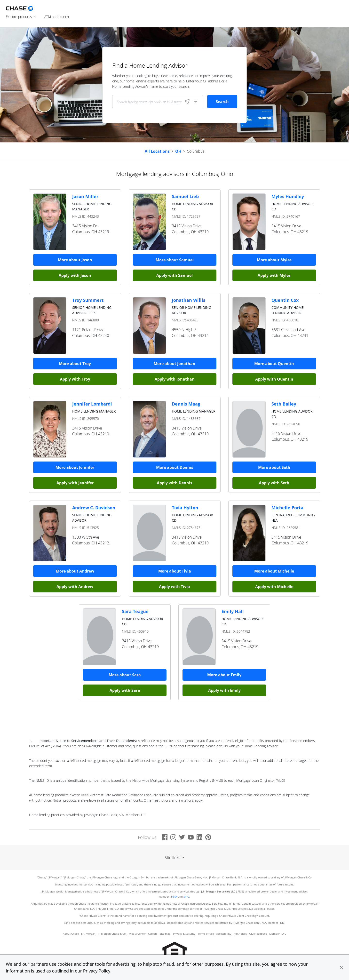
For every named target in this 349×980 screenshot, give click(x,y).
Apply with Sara (125, 690)
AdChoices (240, 934)
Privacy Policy (97, 971)
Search (222, 102)
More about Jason (75, 260)
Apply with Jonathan (175, 379)
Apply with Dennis (174, 483)
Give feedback (258, 934)
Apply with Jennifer (75, 483)
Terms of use (206, 934)
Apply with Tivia (174, 587)
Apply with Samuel (174, 275)
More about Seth (274, 467)
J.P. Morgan (88, 934)
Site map (165, 934)
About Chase (71, 934)
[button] (341, 967)
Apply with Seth (274, 483)
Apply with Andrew (75, 587)
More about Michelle (274, 571)
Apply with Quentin (274, 379)
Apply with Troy (75, 379)
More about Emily (224, 675)
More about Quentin (274, 364)
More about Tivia (175, 571)
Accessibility (224, 934)
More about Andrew (75, 571)
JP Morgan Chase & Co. (112, 934)
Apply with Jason (75, 275)
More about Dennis (175, 467)
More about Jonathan (174, 364)
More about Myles (274, 260)
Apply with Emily (224, 690)
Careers (153, 934)
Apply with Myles (274, 275)
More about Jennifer (75, 467)
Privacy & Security (184, 934)
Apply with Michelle (274, 587)
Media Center (137, 934)
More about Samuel (175, 260)
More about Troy (75, 364)
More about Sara (125, 675)
